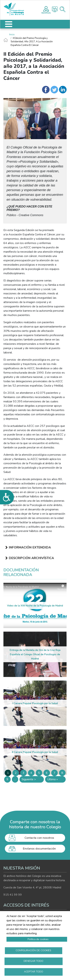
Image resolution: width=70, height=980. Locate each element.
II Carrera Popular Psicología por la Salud (35, 752)
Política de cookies (38, 939)
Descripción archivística (31, 558)
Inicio (12, 35)
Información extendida (30, 547)
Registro (46, 9)
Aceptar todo (34, 972)
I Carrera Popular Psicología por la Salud (35, 703)
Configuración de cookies (33, 950)
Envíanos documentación (39, 849)
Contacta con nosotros (39, 838)
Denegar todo (33, 961)
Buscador (63, 9)
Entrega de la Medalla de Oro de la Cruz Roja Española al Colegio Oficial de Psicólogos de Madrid (35, 654)
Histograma (55, 9)
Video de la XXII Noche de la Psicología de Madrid (35, 606)
